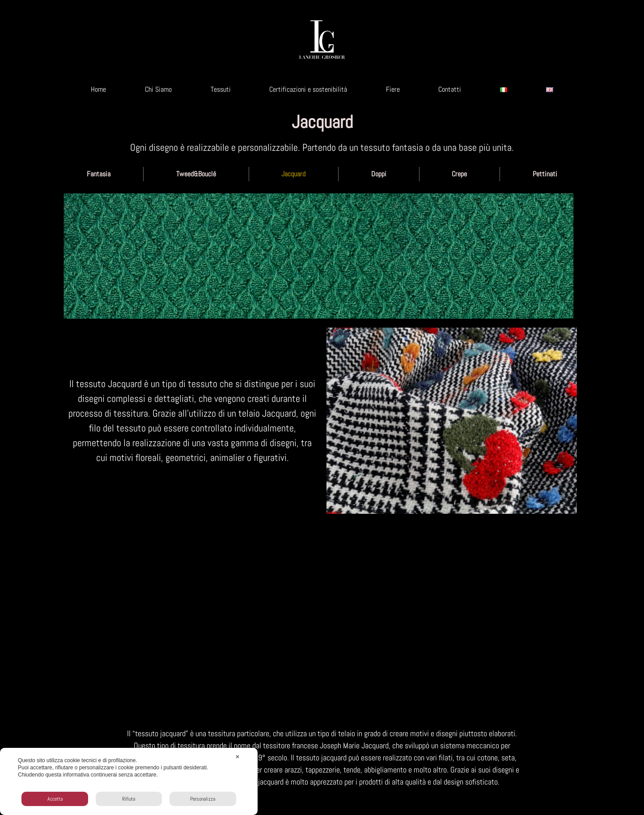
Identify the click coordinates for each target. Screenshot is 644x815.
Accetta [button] (55, 799)
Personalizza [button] (203, 799)
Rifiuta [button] (129, 799)
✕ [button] (237, 757)
